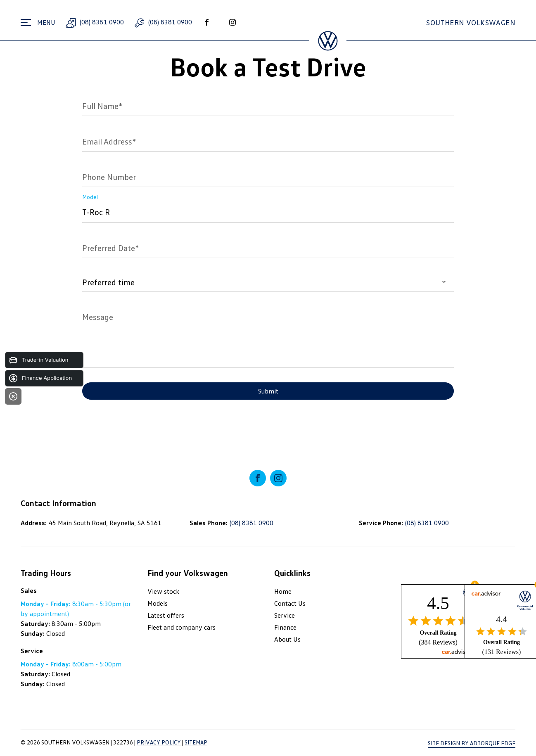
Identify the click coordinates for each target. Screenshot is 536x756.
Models (158, 603)
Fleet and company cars (181, 627)
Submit (268, 391)
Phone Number (109, 177)
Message (98, 317)
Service (285, 615)
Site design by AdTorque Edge (472, 743)
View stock (163, 591)
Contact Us (290, 603)
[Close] (13, 396)
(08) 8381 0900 (94, 22)
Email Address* (109, 141)
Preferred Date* (110, 248)
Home (283, 591)
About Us (287, 639)
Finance (285, 627)
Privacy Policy (159, 742)
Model (90, 197)
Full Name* (102, 106)
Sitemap (196, 742)
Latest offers (166, 615)
